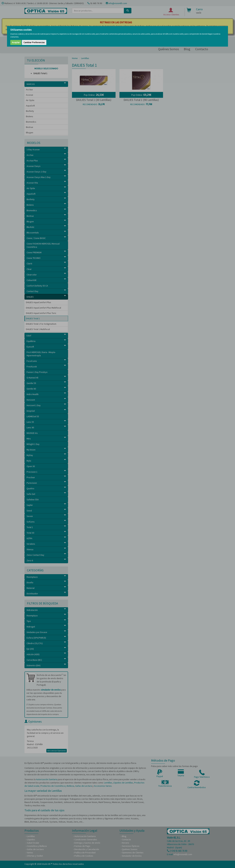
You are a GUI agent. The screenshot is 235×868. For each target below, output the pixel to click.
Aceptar (16, 42)
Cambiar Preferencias (34, 42)
